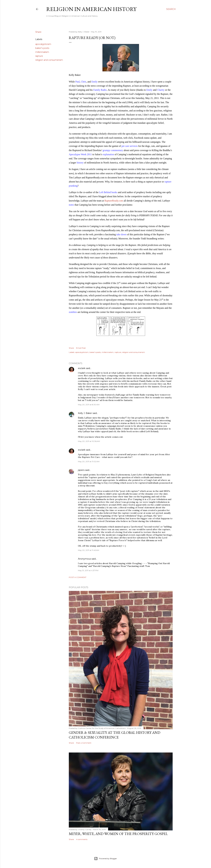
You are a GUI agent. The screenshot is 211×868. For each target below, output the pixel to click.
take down (121, 234)
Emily (94, 82)
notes (71, 205)
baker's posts (42, 48)
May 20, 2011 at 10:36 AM (89, 441)
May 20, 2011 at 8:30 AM (89, 405)
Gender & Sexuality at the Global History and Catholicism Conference (115, 735)
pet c (124, 146)
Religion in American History (91, 9)
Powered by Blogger (105, 859)
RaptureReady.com (114, 201)
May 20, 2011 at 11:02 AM (89, 461)
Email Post (81, 348)
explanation (108, 154)
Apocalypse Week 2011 (80, 154)
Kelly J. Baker (85, 413)
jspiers (81, 470)
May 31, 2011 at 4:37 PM (88, 570)
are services (132, 146)
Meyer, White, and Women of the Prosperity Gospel (118, 834)
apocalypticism (43, 44)
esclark (82, 368)
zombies (73, 312)
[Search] (171, 9)
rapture (39, 56)
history (80, 163)
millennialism (42, 52)
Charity (161, 90)
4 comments (82, 839)
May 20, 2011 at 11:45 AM (89, 550)
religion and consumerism (49, 60)
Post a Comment (78, 577)
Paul (77, 82)
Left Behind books (108, 192)
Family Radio (100, 90)
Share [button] (38, 32)
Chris (84, 82)
